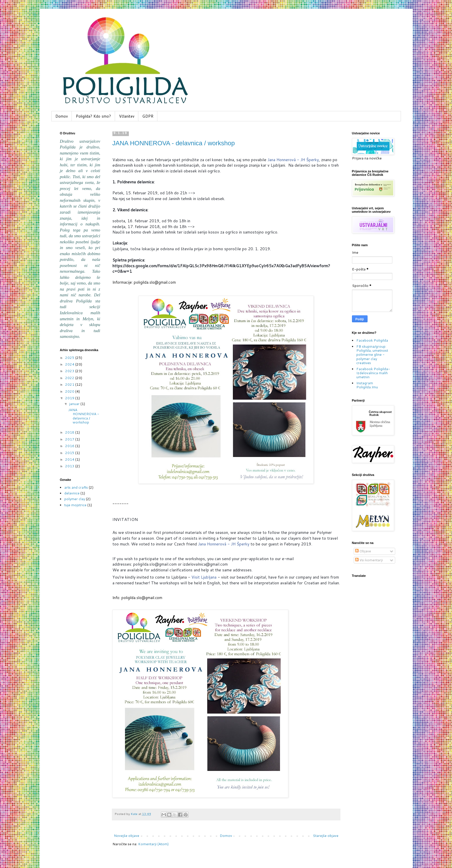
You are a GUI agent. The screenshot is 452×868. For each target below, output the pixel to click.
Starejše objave (326, 836)
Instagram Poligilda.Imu (367, 385)
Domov (62, 116)
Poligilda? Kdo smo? (93, 116)
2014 (70, 459)
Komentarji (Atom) (153, 844)
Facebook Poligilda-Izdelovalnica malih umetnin (373, 373)
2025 (70, 358)
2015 (70, 453)
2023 (70, 371)
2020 (70, 391)
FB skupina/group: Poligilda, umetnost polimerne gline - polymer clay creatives (372, 355)
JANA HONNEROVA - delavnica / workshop (174, 143)
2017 (70, 439)
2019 (70, 398)
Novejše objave (127, 836)
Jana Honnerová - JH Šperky (293, 160)
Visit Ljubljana (204, 577)
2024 (70, 364)
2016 (70, 446)
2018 (70, 432)
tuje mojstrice (75, 505)
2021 (70, 384)
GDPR (148, 116)
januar (75, 404)
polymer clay (75, 499)
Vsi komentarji (369, 560)
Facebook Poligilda (372, 340)
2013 (70, 466)
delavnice (72, 493)
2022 (70, 378)
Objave (363, 551)
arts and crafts (76, 487)
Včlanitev (127, 116)
